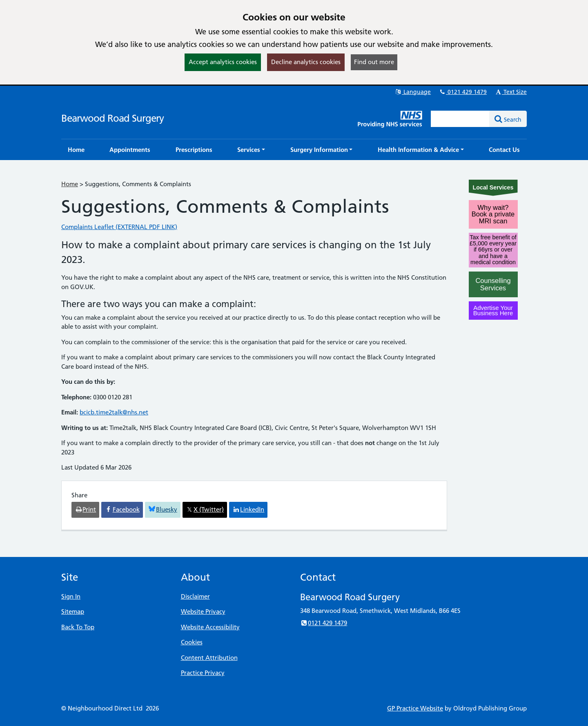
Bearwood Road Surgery (112, 118)
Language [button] (413, 92)
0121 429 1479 (463, 92)
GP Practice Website (415, 708)
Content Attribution (209, 658)
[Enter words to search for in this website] (460, 119)
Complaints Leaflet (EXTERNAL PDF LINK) (119, 227)
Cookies (192, 642)
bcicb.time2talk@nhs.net (114, 412)
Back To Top (78, 627)
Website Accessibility (210, 627)
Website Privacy (203, 611)
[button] (251, 150)
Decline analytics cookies (306, 62)
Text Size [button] (511, 92)
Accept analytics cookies (223, 62)
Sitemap (73, 611)
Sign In (71, 596)
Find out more (374, 62)
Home (70, 184)
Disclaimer (195, 596)
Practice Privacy (203, 673)
